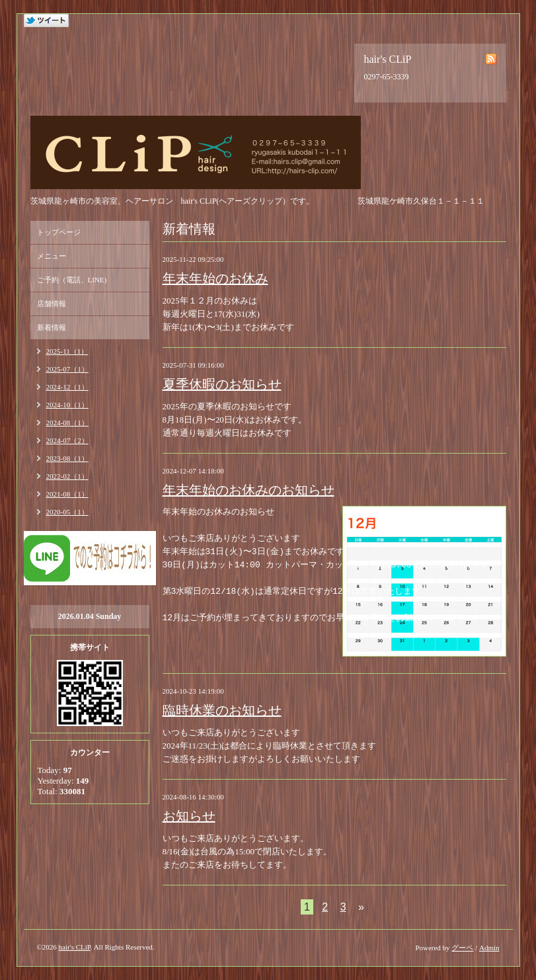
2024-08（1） (67, 423)
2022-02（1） (67, 476)
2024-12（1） (67, 387)
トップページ (59, 232)
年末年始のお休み (215, 278)
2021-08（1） (67, 494)
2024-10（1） (67, 405)
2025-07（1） (67, 369)
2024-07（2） (67, 440)
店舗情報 (52, 304)
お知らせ (189, 816)
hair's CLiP (75, 947)
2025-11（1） (67, 351)
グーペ (462, 948)
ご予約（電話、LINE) (72, 280)
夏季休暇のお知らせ (222, 384)
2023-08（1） (67, 458)
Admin (489, 948)
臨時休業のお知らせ (222, 710)
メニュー (52, 256)
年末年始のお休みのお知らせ (249, 490)
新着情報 (52, 327)
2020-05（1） (67, 512)
